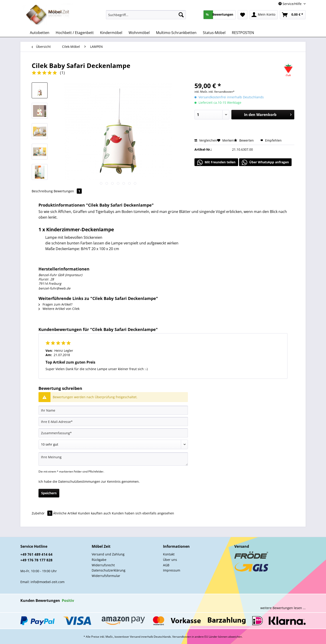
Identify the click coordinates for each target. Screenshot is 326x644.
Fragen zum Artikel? (55, 304)
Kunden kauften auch (95, 513)
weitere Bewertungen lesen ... (283, 608)
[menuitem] (146, 17)
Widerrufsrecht (103, 565)
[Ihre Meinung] (113, 459)
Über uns (170, 560)
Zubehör (42, 513)
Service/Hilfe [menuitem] (290, 4)
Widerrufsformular (106, 576)
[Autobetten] (40, 33)
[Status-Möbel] (214, 33)
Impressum (172, 570)
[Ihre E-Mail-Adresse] (113, 422)
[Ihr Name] (113, 410)
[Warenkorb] (293, 15)
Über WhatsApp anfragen (265, 162)
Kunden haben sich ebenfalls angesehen (143, 513)
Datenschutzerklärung (109, 570)
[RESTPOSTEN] (243, 33)
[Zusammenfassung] (113, 433)
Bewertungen (68, 191)
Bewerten (244, 140)
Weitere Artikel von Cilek (59, 309)
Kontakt (169, 554)
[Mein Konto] (264, 15)
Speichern (49, 493)
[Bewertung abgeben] (113, 444)
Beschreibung (42, 191)
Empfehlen (271, 140)
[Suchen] (181, 15)
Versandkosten (182, 637)
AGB (166, 565)
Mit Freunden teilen (216, 162)
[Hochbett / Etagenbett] (75, 33)
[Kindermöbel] (111, 33)
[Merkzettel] (243, 15)
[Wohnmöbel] (139, 33)
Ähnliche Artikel (65, 513)
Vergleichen (206, 140)
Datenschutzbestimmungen (79, 481)
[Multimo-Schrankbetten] (176, 33)
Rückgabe (99, 560)
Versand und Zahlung (108, 554)
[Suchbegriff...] (146, 15)
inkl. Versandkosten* (222, 92)
